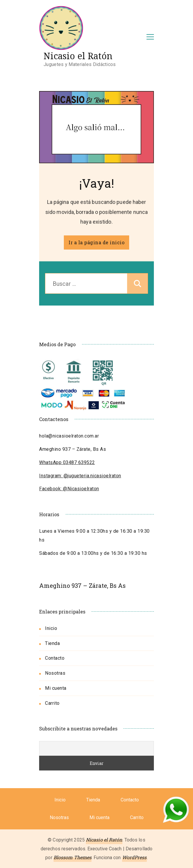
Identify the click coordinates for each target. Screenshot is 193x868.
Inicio (51, 628)
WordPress (134, 857)
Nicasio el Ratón (78, 56)
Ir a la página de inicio (96, 242)
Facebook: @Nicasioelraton (69, 489)
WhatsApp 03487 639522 (67, 462)
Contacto (55, 658)
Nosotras (55, 673)
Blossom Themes (73, 857)
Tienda (52, 643)
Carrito (52, 703)
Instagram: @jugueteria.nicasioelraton (80, 476)
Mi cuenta (56, 688)
